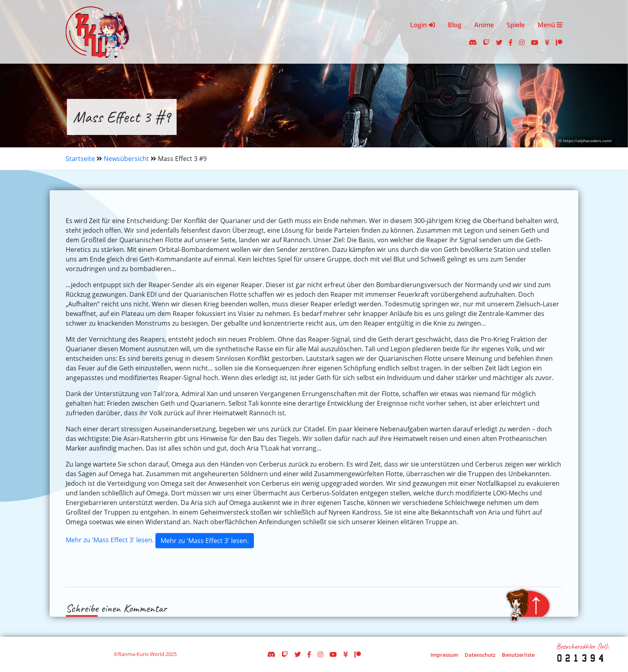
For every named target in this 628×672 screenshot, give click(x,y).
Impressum (444, 655)
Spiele (516, 25)
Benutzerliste (518, 655)
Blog (455, 25)
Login (423, 25)
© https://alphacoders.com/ (585, 141)
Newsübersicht (126, 159)
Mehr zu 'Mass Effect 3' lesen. (110, 540)
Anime (484, 25)
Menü (550, 25)
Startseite (80, 159)
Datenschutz (480, 655)
